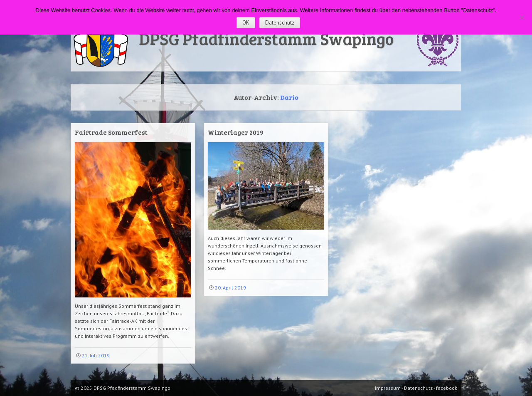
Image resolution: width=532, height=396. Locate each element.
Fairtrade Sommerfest (111, 132)
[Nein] (522, 17)
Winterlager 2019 (236, 132)
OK (246, 23)
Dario (289, 97)
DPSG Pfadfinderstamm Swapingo (266, 38)
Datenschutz (280, 23)
